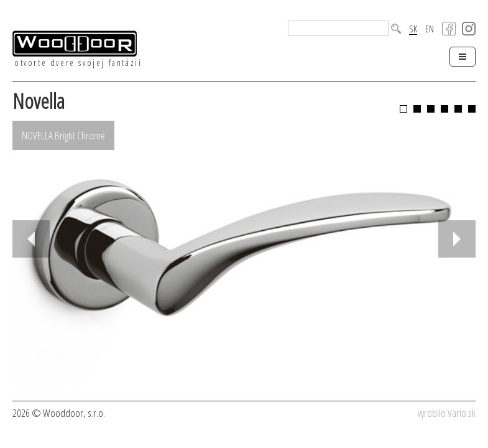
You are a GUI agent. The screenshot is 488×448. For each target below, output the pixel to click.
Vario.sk (462, 413)
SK (413, 29)
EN (430, 29)
